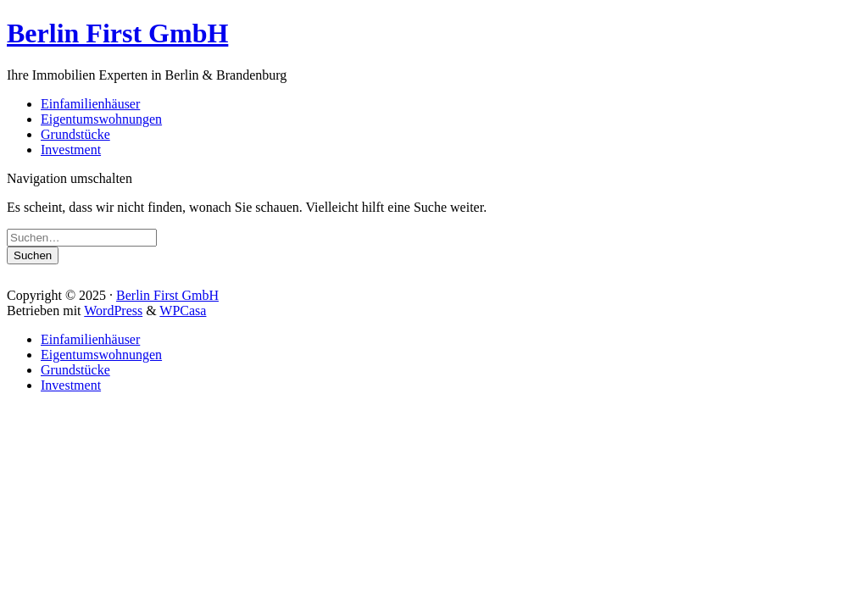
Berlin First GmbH (117, 33)
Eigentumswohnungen (101, 119)
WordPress (113, 311)
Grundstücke (75, 134)
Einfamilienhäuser (90, 104)
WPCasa (183, 311)
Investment (71, 150)
